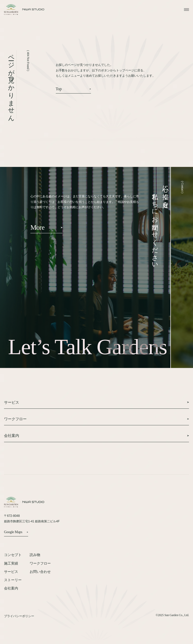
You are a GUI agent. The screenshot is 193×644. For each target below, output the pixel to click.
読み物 (35, 555)
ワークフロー (40, 563)
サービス (11, 572)
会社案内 (11, 588)
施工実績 (11, 563)
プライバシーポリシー (19, 616)
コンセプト (13, 555)
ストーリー (13, 580)
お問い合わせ (40, 572)
